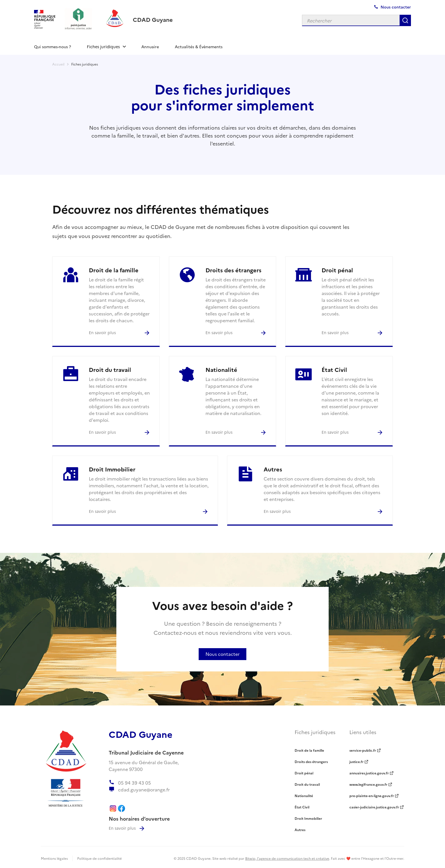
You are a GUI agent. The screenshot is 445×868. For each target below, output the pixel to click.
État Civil (302, 807)
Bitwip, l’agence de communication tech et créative (287, 858)
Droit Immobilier (308, 818)
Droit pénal (304, 773)
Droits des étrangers (311, 761)
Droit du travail (307, 784)
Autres (300, 830)
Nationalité (304, 796)
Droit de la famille (309, 750)
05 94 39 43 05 (135, 783)
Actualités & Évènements (199, 47)
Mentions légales (54, 858)
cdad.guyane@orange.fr (144, 789)
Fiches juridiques (85, 64)
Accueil (58, 64)
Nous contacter (222, 654)
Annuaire (150, 47)
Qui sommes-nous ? (53, 47)
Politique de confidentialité (99, 858)
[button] (106, 47)
